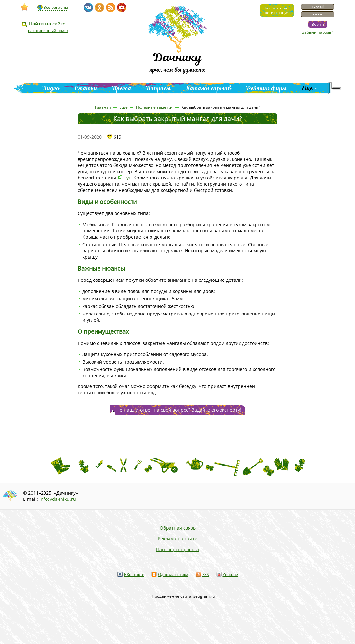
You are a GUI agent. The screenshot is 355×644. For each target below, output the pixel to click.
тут (127, 178)
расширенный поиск (48, 31)
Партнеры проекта (178, 549)
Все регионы (56, 7)
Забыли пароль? (318, 32)
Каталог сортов (209, 88)
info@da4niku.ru (58, 499)
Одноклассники (173, 575)
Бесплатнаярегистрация (277, 10)
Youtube (230, 575)
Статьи (86, 88)
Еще (307, 88)
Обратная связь (178, 528)
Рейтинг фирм (267, 88)
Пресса (122, 88)
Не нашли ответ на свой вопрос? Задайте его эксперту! (179, 410)
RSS (206, 575)
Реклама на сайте (178, 539)
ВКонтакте (134, 575)
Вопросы (159, 88)
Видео (51, 88)
